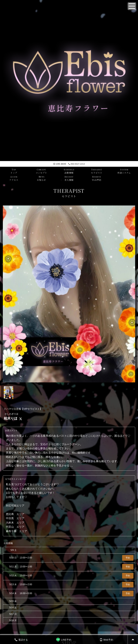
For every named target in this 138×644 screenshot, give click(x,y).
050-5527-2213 (77, 164)
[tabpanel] (69, 294)
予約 (128, 558)
